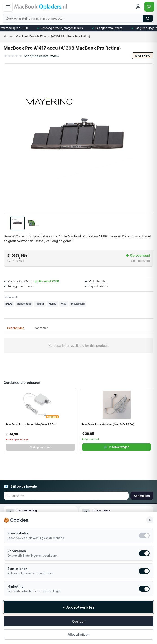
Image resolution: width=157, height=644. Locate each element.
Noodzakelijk (18, 535)
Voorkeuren (17, 552)
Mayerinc (143, 55)
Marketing (15, 588)
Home (8, 36)
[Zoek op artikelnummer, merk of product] (78, 18)
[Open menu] (8, 7)
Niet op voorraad (40, 447)
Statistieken (17, 570)
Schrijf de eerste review (41, 56)
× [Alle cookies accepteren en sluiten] (150, 521)
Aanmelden (142, 496)
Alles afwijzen (79, 636)
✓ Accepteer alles (79, 609)
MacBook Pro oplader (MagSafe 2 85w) (31, 424)
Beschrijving (16, 328)
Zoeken (148, 18)
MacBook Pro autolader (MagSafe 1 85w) (108, 424)
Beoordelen (40, 328)
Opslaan (79, 623)
